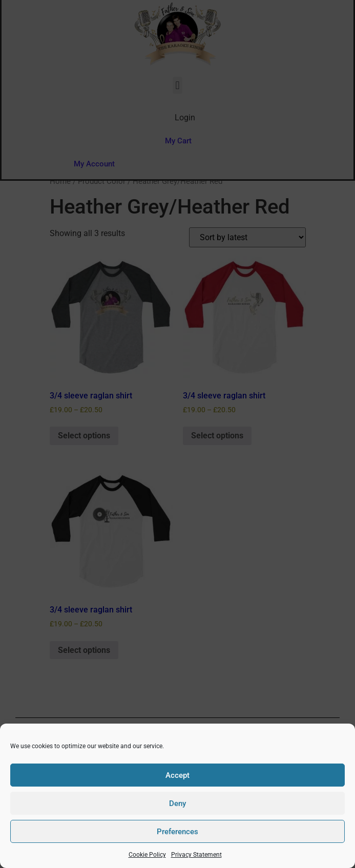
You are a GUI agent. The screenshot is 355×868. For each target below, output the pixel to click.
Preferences (178, 832)
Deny (178, 803)
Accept (178, 775)
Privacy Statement (196, 855)
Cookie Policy (147, 855)
